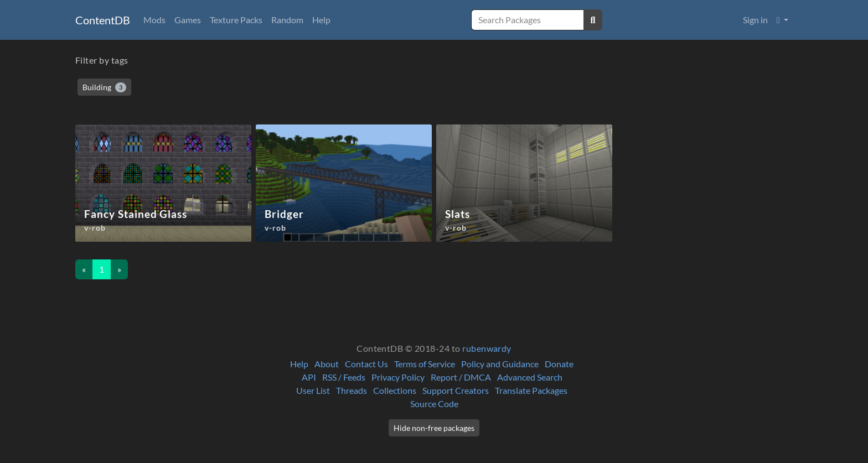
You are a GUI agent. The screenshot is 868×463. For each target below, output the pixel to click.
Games (188, 20)
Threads (352, 390)
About (327, 364)
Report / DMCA (461, 377)
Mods (154, 20)
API (309, 377)
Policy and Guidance (500, 364)
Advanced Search (530, 377)
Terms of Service (425, 364)
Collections (395, 390)
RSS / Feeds (344, 377)
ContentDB (103, 20)
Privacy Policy (398, 377)
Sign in (755, 20)
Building (104, 87)
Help (321, 20)
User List (313, 390)
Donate (559, 364)
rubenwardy (487, 348)
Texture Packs (236, 20)
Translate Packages (531, 390)
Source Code (434, 404)
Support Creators (456, 390)
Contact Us (366, 364)
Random (287, 20)
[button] (782, 20)
